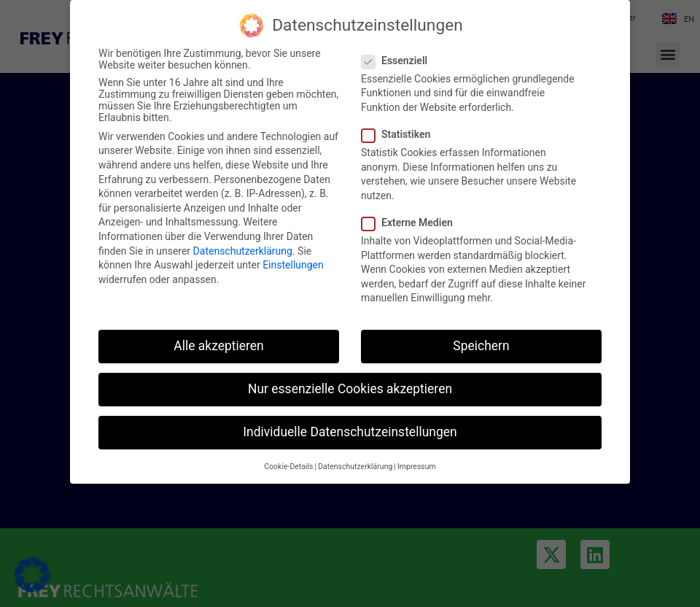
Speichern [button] (481, 346)
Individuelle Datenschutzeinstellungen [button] (350, 432)
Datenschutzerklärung (243, 251)
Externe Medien (412, 223)
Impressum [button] (417, 467)
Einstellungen (293, 265)
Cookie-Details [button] (288, 467)
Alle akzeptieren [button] (219, 346)
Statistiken (400, 134)
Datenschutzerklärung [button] (355, 467)
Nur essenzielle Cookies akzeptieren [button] (350, 389)
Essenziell (399, 61)
